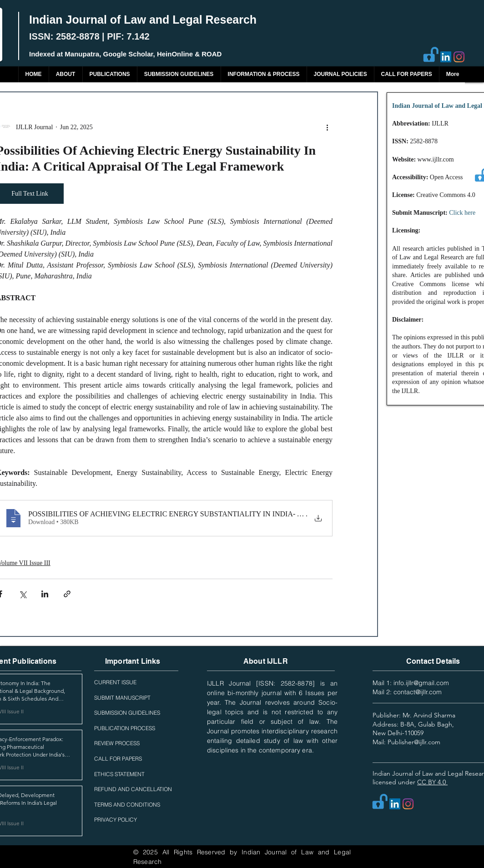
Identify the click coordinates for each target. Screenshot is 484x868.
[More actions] (327, 127)
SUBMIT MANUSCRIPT (122, 698)
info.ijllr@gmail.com (421, 683)
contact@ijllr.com (418, 692)
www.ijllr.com (436, 159)
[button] (110, 74)
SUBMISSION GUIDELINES (127, 713)
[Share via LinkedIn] (45, 594)
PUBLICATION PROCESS (125, 728)
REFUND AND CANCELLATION (133, 789)
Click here (462, 213)
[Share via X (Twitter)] (23, 594)
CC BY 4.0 (432, 782)
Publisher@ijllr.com (414, 742)
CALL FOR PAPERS (118, 759)
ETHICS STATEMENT (119, 774)
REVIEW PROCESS (117, 743)
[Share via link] (67, 594)
